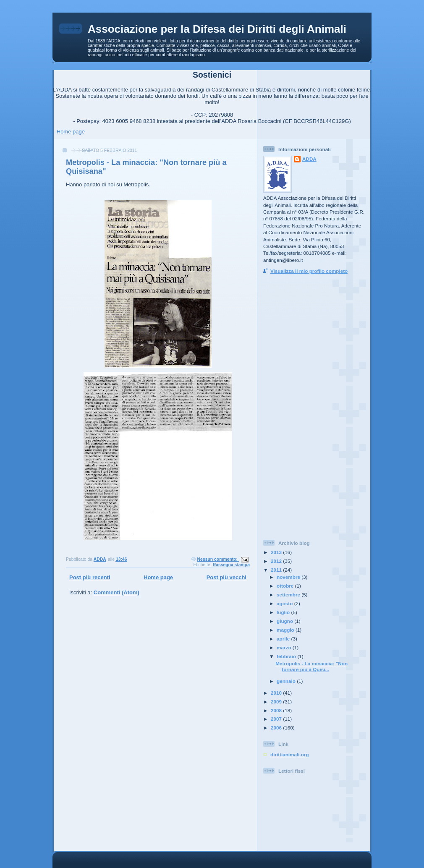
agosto (285, 603)
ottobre (286, 586)
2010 (277, 693)
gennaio (287, 681)
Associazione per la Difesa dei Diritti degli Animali (217, 29)
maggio (286, 630)
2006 (277, 728)
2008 (277, 710)
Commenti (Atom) (116, 592)
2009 (277, 702)
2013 (277, 552)
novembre (289, 577)
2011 (277, 570)
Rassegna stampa (231, 565)
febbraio (287, 656)
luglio (284, 612)
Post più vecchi (226, 577)
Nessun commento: (218, 559)
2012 (277, 561)
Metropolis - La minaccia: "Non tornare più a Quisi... (311, 666)
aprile (284, 639)
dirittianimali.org (290, 754)
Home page (71, 132)
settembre (289, 595)
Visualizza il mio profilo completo (309, 271)
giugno (285, 621)
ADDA (309, 159)
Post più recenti (90, 577)
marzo (285, 647)
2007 (277, 719)
